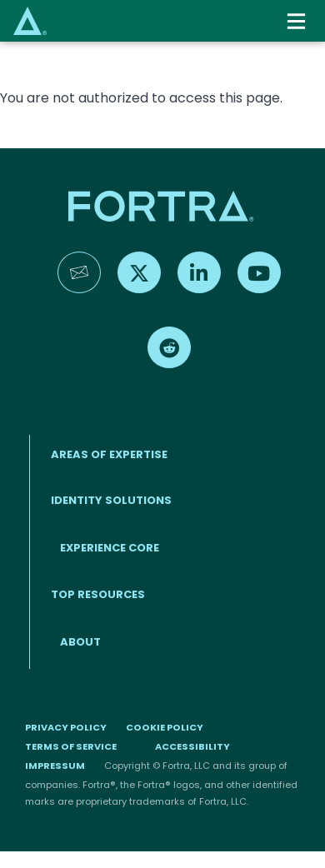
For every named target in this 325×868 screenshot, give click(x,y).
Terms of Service (71, 746)
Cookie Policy (165, 727)
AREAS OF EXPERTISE (109, 454)
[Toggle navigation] (298, 21)
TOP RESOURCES (98, 594)
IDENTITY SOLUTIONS (111, 500)
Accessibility (192, 746)
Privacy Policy (66, 727)
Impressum (55, 766)
